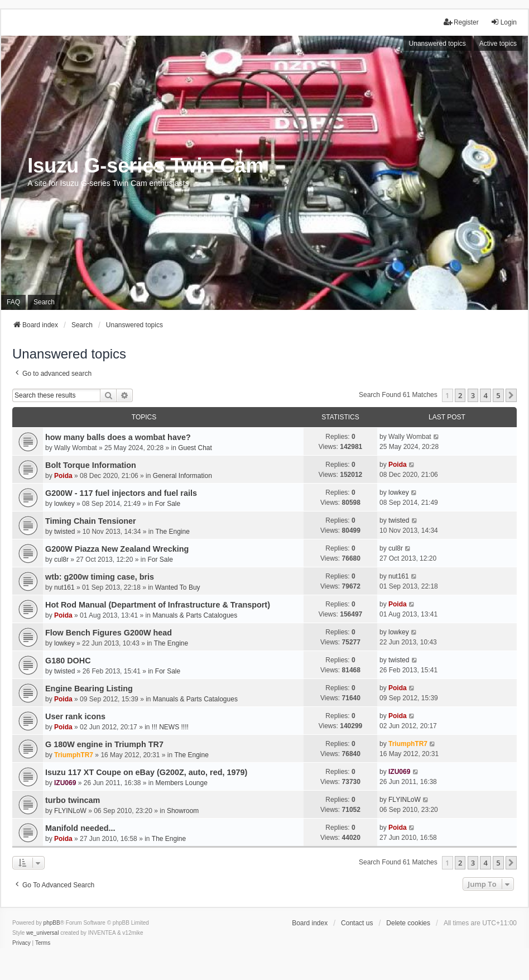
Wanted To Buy (178, 587)
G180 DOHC (68, 661)
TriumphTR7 (74, 755)
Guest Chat (195, 448)
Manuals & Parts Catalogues (195, 615)
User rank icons (75, 716)
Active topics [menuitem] (498, 44)
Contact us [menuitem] (357, 923)
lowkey (64, 504)
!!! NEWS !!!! (170, 727)
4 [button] (485, 395)
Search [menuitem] (44, 302)
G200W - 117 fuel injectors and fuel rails (121, 493)
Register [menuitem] (461, 22)
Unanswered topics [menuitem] (437, 44)
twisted (64, 532)
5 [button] (498, 395)
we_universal (42, 933)
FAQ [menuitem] (13, 302)
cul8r (61, 560)
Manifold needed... (80, 828)
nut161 (64, 587)
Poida (63, 476)
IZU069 (65, 783)
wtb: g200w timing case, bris (100, 577)
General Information (182, 476)
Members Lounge (182, 783)
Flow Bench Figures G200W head (109, 633)
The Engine (172, 532)
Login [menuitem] (504, 22)
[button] (511, 395)
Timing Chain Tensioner (91, 521)
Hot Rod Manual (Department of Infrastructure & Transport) (158, 605)
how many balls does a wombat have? (118, 437)
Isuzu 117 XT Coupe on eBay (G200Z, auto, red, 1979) (146, 772)
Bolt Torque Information (91, 465)
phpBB (52, 923)
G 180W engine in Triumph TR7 (104, 744)
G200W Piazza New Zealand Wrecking (117, 549)
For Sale (168, 504)
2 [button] (460, 395)
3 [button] (473, 395)
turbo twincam (73, 800)
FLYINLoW (70, 811)
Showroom (183, 811)
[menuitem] (21, 943)
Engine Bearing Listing (89, 689)
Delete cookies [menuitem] (408, 923)
